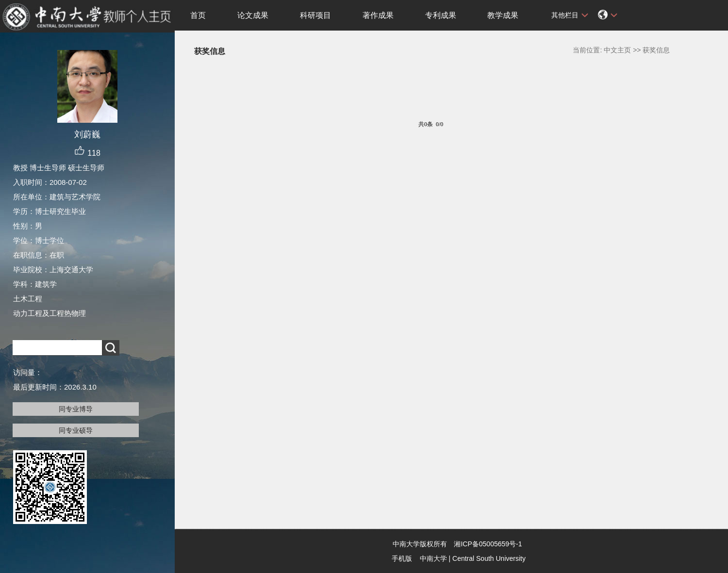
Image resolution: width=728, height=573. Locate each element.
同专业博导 (76, 409)
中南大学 (433, 558)
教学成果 (503, 15)
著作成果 (378, 15)
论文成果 (253, 15)
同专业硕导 (76, 430)
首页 (198, 15)
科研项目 (315, 15)
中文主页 (617, 50)
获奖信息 (656, 50)
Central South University (489, 558)
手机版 (402, 558)
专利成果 (441, 15)
